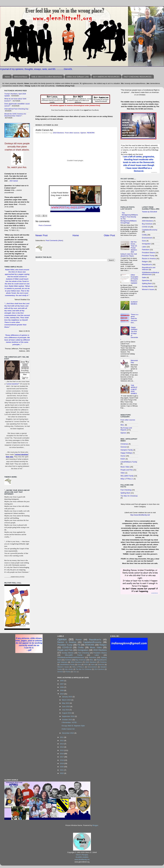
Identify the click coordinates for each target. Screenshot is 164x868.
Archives (68, 660)
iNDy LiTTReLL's (127, 479)
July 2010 (66, 710)
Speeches (146, 280)
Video (123, 473)
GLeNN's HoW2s (82, 857)
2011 (62, 737)
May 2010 (66, 703)
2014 (62, 747)
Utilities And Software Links (78, 77)
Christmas (124, 444)
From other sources (72, 133)
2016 (62, 754)
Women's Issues (148, 289)
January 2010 (67, 697)
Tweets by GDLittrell (150, 212)
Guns (144, 241)
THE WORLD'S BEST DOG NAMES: (134, 389)
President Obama (149, 253)
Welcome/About (21, 77)
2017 (62, 757)
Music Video (125, 467)
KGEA (123, 459)
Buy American (147, 224)
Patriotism (146, 250)
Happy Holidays (126, 453)
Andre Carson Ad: (68, 729)
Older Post (109, 235)
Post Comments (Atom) (54, 240)
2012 (62, 741)
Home (7, 77)
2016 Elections (100, 650)
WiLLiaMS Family (127, 476)
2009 (62, 690)
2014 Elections (99, 669)
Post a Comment (45, 225)
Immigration (146, 244)
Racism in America (149, 259)
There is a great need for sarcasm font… (134, 319)
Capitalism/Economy (150, 230)
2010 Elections (58, 133)
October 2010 (67, 720)
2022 (62, 773)
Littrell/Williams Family (129, 462)
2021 (62, 770)
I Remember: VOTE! (69, 722)
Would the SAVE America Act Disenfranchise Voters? (15, 115)
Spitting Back (125, 493)
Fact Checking (126, 490)
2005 (62, 681)
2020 (62, 767)
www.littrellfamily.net (82, 859)
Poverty (68, 672)
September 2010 (68, 716)
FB (79, 645)
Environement (147, 238)
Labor (144, 247)
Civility (144, 235)
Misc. (123, 425)
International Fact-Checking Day (16, 109)
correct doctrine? (13, 384)
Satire (144, 277)
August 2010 (67, 713)
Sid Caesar (14, 181)
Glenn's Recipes (82, 855)
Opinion (83, 133)
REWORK (91, 133)
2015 (62, 750)
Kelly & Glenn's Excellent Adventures (47, 77)
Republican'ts (147, 265)
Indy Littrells (69, 669)
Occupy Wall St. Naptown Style (73, 726)
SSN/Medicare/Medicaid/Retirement (151, 273)
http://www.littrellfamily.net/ (140, 515)
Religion (145, 262)
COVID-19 (146, 227)
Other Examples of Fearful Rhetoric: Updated (134, 279)
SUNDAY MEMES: (134, 303)
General (123, 447)
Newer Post (41, 235)
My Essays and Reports (126, 429)
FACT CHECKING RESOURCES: (138, 77)
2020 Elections (148, 221)
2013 (62, 744)
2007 (62, 684)
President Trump (148, 256)
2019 (62, 763)
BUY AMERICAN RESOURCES (106, 77)
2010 (62, 694)
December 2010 (68, 733)
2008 (62, 687)
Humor (123, 456)
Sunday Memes (148, 286)
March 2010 (67, 700)
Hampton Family (127, 450)
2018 (62, 760)
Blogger (95, 825)
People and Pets (127, 470)
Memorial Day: (134, 361)
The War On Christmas (129, 496)
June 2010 (66, 706)
